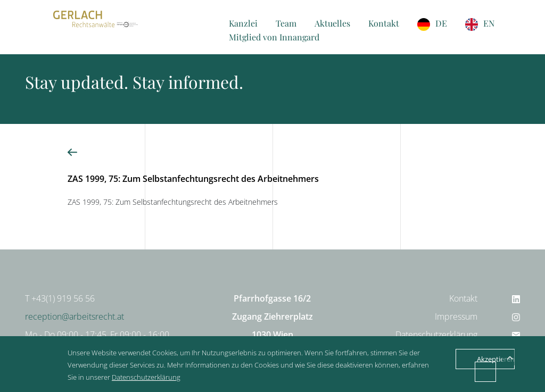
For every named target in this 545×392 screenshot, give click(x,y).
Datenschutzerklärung (436, 335)
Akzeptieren (496, 359)
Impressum (456, 316)
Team (286, 23)
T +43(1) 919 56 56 (60, 298)
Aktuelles (332, 23)
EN (489, 23)
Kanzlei (243, 23)
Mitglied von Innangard (274, 37)
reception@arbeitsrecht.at (75, 316)
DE (441, 23)
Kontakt (384, 23)
